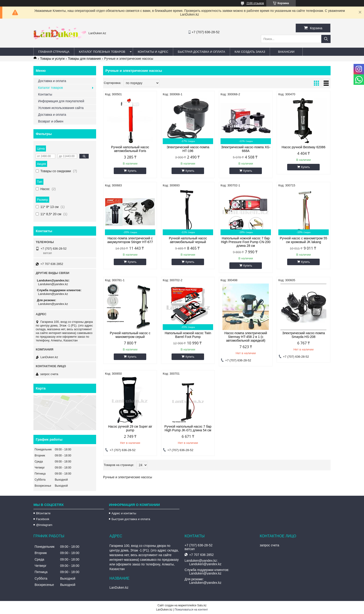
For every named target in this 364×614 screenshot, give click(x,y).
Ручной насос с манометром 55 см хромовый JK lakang (303, 240)
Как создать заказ (250, 52)
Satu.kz (202, 605)
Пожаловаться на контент (191, 610)
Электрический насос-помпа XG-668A (246, 149)
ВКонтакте (43, 513)
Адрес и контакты (124, 513)
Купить (132, 171)
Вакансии (286, 52)
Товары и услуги (52, 59)
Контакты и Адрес (153, 52)
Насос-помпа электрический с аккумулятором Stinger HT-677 (130, 240)
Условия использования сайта (61, 108)
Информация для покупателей (61, 101)
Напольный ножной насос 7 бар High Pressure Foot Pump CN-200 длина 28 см (246, 242)
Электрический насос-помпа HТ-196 (188, 149)
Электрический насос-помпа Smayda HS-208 (303, 335)
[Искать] (326, 39)
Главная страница (54, 52)
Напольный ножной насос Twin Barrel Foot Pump (188, 335)
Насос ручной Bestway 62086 (304, 147)
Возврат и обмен (51, 121)
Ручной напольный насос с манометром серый (130, 335)
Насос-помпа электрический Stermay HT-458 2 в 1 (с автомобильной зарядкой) (246, 337)
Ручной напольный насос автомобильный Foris (130, 149)
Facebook (43, 519)
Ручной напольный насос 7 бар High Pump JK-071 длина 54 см (188, 428)
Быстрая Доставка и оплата (201, 52)
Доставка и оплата (52, 81)
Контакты (45, 94)
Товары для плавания (84, 59)
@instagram (44, 525)
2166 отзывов (255, 3)
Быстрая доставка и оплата (131, 519)
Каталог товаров (50, 88)
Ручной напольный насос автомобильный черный (188, 240)
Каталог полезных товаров (102, 52)
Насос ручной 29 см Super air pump (130, 428)
